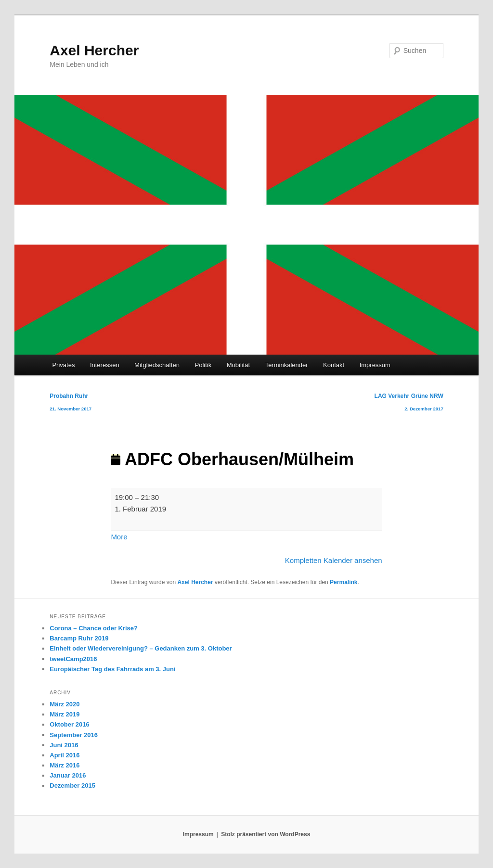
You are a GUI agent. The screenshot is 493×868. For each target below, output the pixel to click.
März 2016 (65, 765)
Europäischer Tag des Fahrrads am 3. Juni (112, 669)
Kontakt (334, 365)
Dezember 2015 (72, 785)
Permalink (344, 582)
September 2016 (74, 735)
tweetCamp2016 (73, 659)
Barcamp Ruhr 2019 (79, 638)
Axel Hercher (94, 50)
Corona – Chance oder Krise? (94, 628)
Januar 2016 (68, 775)
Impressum (375, 365)
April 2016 (65, 755)
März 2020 (65, 704)
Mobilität (238, 365)
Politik (203, 365)
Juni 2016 (64, 745)
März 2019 (65, 714)
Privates (63, 365)
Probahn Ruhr (71, 404)
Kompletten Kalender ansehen (334, 560)
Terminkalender (287, 365)
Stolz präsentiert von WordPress (266, 834)
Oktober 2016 (69, 724)
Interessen (105, 365)
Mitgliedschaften (157, 365)
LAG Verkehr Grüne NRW (409, 404)
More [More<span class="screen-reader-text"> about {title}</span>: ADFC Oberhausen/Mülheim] (119, 537)
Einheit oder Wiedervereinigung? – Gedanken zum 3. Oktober (141, 648)
